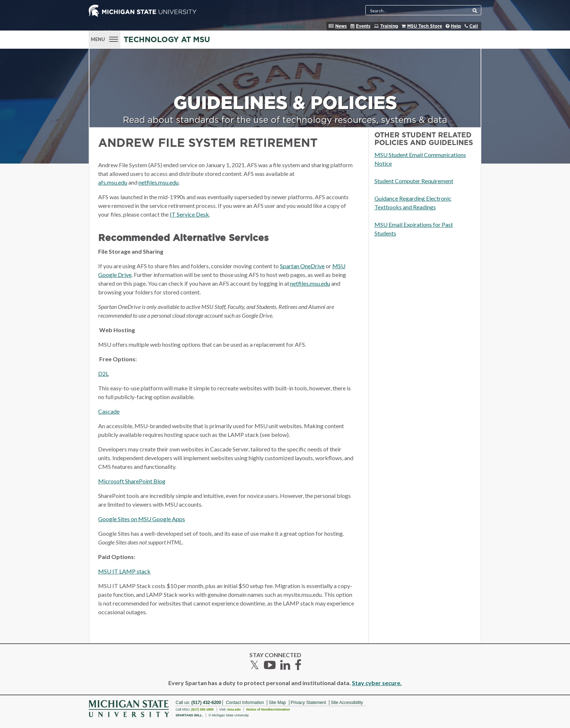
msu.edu (234, 709)
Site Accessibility (347, 703)
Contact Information (245, 703)
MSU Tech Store (425, 26)
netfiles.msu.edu (158, 182)
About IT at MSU (239, 27)
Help (456, 26)
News (341, 26)
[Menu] (105, 39)
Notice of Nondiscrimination (268, 709)
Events (363, 26)
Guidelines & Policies (284, 27)
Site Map (277, 703)
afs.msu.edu (113, 182)
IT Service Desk (189, 214)
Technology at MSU (167, 40)
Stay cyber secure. (377, 683)
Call (474, 26)
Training (389, 26)
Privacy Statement (308, 703)
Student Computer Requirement (414, 181)
